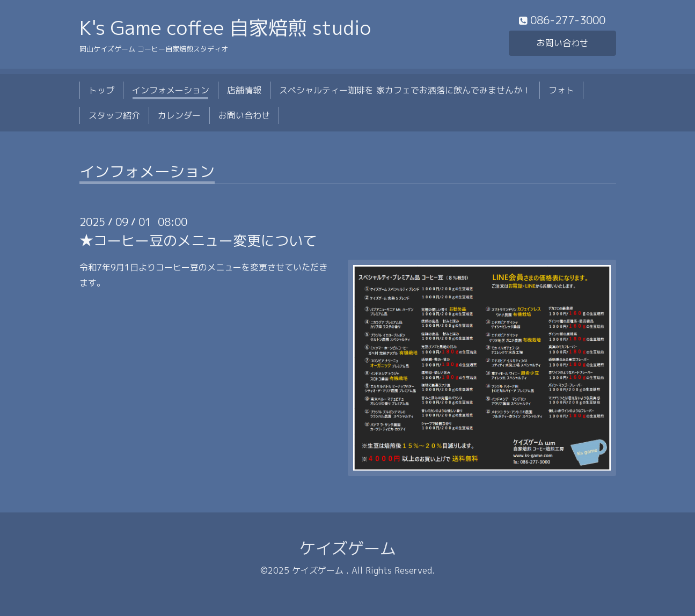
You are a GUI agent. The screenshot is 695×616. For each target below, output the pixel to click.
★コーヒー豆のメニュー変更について (198, 240)
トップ (101, 90)
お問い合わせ (562, 43)
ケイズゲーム (348, 548)
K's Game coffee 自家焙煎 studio (225, 28)
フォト (561, 90)
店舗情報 (244, 90)
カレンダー (179, 115)
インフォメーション (171, 90)
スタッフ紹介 (114, 115)
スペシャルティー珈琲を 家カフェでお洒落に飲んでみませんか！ (405, 90)
